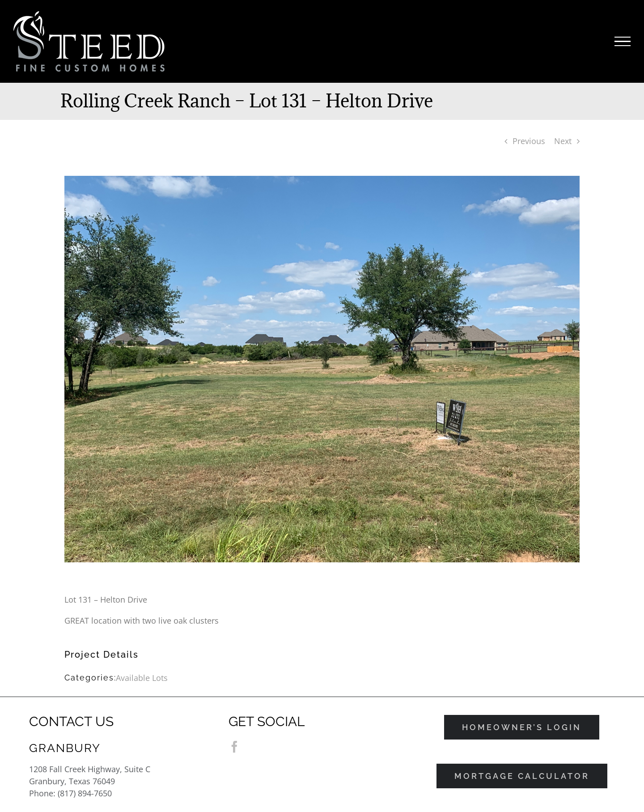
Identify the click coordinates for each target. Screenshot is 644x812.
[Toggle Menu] (623, 42)
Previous (529, 141)
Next (563, 141)
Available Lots (142, 678)
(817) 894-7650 (85, 793)
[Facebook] (234, 747)
